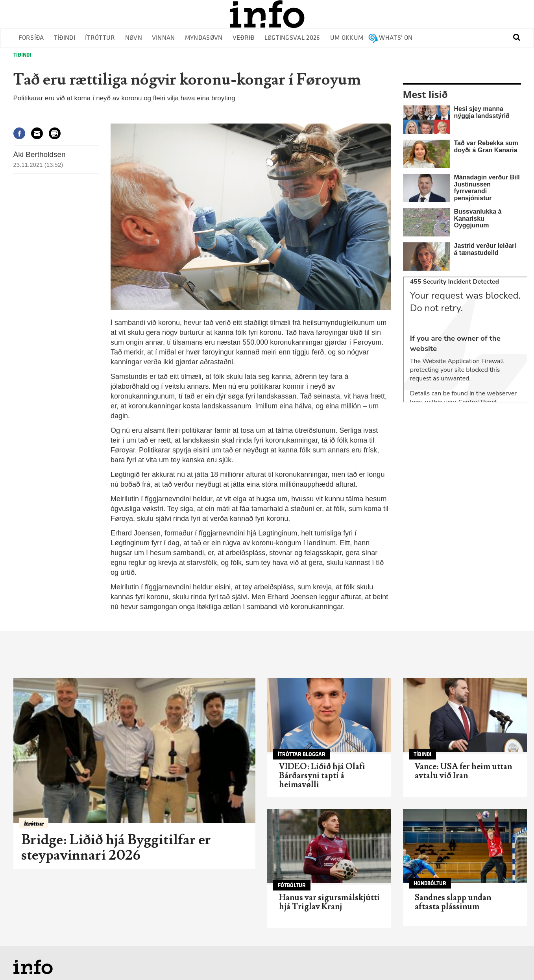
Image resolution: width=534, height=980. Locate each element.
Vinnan (164, 38)
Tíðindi (65, 38)
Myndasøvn (204, 38)
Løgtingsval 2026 (292, 38)
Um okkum (347, 38)
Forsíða (31, 38)
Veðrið (244, 38)
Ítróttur (100, 38)
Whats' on (396, 38)
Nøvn (134, 38)
